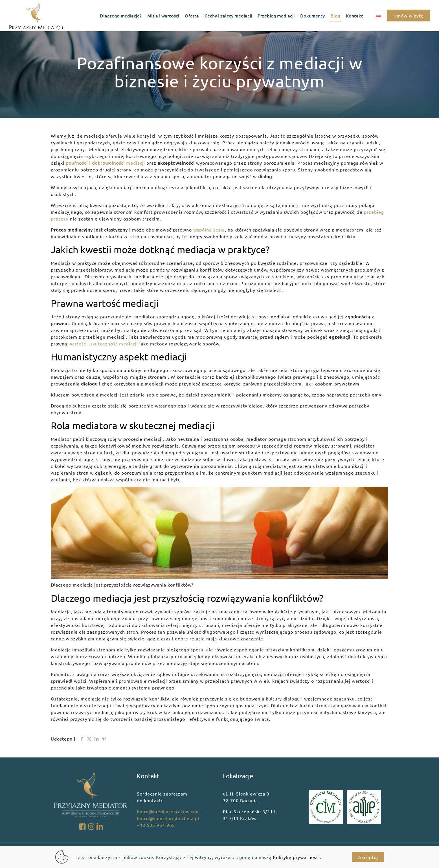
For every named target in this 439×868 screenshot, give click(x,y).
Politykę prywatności (296, 857)
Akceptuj (368, 857)
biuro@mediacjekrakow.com (168, 811)
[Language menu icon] (379, 16)
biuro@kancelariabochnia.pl (168, 818)
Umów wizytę (409, 16)
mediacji (105, 163)
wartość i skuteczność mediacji (103, 343)
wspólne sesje (209, 230)
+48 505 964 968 (156, 825)
